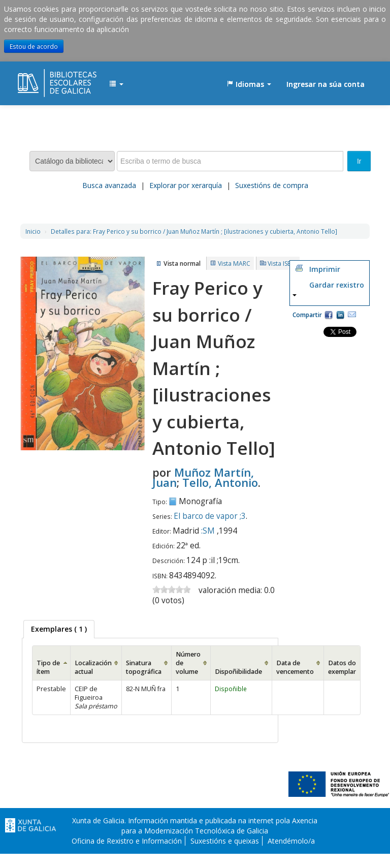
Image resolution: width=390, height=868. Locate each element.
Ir (359, 161)
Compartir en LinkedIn (340, 315)
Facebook (329, 315)
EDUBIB (43, 79)
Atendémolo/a (291, 841)
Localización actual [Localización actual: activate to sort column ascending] (93, 667)
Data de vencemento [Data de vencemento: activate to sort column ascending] (295, 667)
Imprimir (325, 269)
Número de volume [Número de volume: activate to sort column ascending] (188, 663)
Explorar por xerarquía (186, 185)
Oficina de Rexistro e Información (127, 841)
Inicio (33, 231)
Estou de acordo (34, 46)
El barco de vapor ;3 (210, 516)
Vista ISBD (282, 263)
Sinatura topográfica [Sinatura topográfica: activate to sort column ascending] (144, 667)
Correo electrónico (352, 315)
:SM (208, 531)
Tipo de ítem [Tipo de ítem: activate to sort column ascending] (48, 667)
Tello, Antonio (220, 482)
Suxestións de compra (272, 185)
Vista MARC (234, 263)
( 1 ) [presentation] (59, 629)
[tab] (59, 629)
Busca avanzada (109, 185)
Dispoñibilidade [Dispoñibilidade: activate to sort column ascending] (238, 672)
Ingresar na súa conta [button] (326, 84)
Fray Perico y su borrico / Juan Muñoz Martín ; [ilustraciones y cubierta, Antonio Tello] (194, 231)
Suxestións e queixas (225, 841)
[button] (116, 84)
